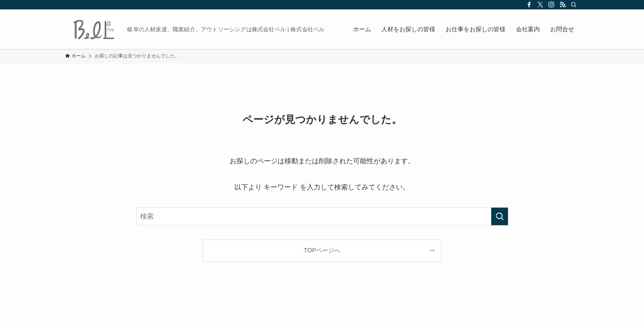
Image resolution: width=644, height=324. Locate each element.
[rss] (563, 5)
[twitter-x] (540, 5)
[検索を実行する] (500, 216)
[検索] (574, 5)
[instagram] (551, 5)
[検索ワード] (322, 216)
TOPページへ (322, 250)
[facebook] (529, 5)
